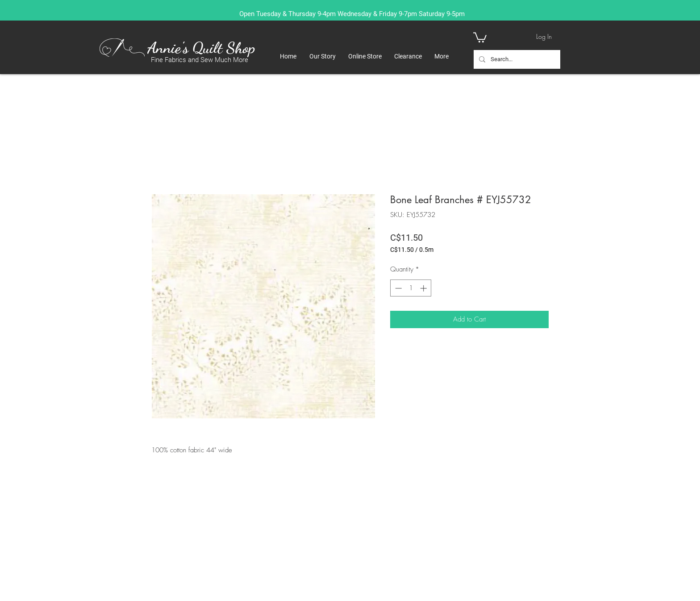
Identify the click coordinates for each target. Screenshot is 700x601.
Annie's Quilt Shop (201, 48)
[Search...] (516, 59)
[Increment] (424, 288)
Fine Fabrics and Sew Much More (200, 60)
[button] (480, 37)
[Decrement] (398, 288)
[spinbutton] (411, 288)
